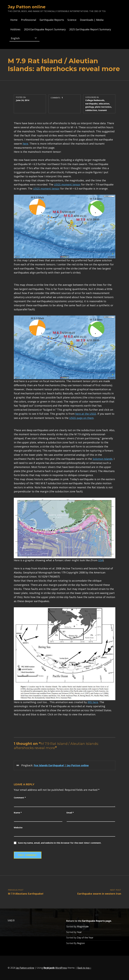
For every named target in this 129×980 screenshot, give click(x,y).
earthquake (91, 104)
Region (81, 943)
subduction (91, 110)
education (104, 104)
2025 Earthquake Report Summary (90, 29)
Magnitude (83, 926)
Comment (20, 798)
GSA (101, 560)
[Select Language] (24, 38)
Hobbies (15, 29)
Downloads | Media (92, 20)
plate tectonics (103, 107)
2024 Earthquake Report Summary (45, 29)
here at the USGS (86, 414)
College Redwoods (95, 100)
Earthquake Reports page (97, 921)
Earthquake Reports (52, 20)
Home (14, 20)
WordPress (61, 968)
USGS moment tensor (67, 184)
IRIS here (93, 702)
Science (72, 20)
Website (18, 827)
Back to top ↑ (84, 968)
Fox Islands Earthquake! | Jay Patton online (61, 765)
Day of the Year (85, 938)
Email (70, 813)
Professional (29, 20)
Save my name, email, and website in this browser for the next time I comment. (60, 843)
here (25, 144)
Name (18, 813)
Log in (11, 920)
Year (79, 932)
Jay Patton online (27, 7)
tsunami (102, 110)
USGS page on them (81, 418)
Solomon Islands (103, 459)
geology (90, 107)
